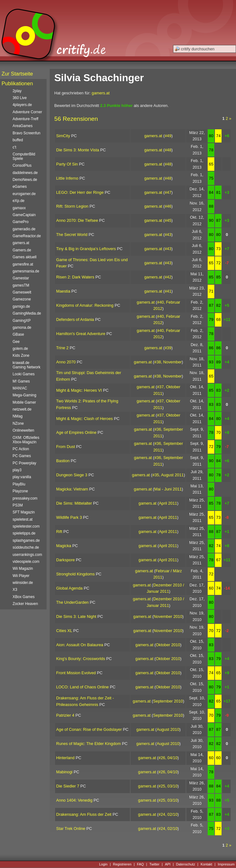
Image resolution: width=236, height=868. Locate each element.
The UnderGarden (73, 602)
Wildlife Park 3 (69, 517)
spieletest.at (22, 519)
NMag (18, 416)
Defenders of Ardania (75, 319)
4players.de (22, 105)
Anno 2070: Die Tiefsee (77, 220)
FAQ (140, 864)
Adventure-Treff (25, 119)
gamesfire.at (23, 264)
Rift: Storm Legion (72, 206)
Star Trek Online (71, 829)
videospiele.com (26, 562)
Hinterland (65, 758)
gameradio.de (24, 229)
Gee (16, 342)
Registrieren (122, 864)
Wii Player (21, 576)
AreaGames (22, 126)
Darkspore (66, 560)
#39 (168, 348)
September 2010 (168, 701)
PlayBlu (19, 484)
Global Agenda (70, 588)
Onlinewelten (23, 430)
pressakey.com (25, 498)
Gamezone (22, 299)
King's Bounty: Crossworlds (81, 659)
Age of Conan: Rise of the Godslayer (89, 729)
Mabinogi (65, 772)
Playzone (20, 491)
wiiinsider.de (23, 583)
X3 (15, 590)
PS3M (18, 505)
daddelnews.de (25, 173)
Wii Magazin (23, 568)
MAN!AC (20, 388)
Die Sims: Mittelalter (74, 503)
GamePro (21, 222)
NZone (18, 423)
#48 (168, 150)
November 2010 (168, 616)
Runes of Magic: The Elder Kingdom (89, 744)
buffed (18, 140)
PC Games (22, 456)
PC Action (21, 449)
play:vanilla (22, 477)
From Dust (66, 447)
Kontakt (206, 864)
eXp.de (19, 201)
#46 (168, 206)
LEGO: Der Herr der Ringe (80, 192)
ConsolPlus (22, 165)
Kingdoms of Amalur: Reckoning (85, 305)
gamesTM (21, 285)
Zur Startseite (17, 74)
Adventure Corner (27, 112)
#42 (168, 277)
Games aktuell (25, 257)
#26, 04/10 (168, 758)
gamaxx (19, 208)
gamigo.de (21, 306)
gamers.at (101, 93)
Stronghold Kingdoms (76, 574)
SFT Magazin (24, 512)
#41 (168, 291)
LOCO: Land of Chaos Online (83, 687)
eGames (20, 187)
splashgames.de (26, 540)
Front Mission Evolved (76, 673)
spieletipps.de (24, 533)
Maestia (63, 291)
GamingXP (22, 321)
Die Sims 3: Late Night (76, 616)
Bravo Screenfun (26, 133)
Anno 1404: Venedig (74, 800)
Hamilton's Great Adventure (81, 334)
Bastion (63, 461)
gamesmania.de (26, 271)
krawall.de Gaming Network (26, 365)
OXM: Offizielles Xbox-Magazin (26, 440)
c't (14, 147)
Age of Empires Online (76, 432)
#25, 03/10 (168, 786)
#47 (168, 192)
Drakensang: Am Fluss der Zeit (84, 814)
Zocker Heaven (25, 604)
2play (17, 91)
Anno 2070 (66, 362)
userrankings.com (27, 555)
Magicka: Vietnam (72, 489)
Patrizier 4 (65, 715)
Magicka (64, 546)
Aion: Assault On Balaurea (80, 645)
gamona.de (22, 328)
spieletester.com (26, 526)
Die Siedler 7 (68, 786)
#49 (168, 136)
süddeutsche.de (26, 547)
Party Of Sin (67, 164)
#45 (168, 220)
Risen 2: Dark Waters (75, 277)
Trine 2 (62, 348)
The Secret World (72, 235)
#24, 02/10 (168, 814)
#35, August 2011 (168, 475)
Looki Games (24, 374)
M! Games (21, 381)
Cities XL (64, 631)
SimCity (63, 136)
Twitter (155, 864)
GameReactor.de (27, 236)
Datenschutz (185, 864)
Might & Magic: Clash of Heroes (85, 419)
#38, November (168, 362)
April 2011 (168, 503)
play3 (17, 470)
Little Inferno (67, 178)
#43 (168, 235)
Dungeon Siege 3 (72, 475)
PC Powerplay (24, 463)
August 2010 (168, 729)
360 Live (20, 98)
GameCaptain (24, 215)
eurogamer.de (24, 194)
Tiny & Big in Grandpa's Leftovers (86, 249)
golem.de (20, 349)
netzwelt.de (22, 409)
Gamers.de (22, 250)
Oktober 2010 (168, 645)
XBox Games (24, 597)
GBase (18, 334)
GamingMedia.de (27, 313)
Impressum (226, 864)
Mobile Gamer (24, 402)
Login (103, 864)
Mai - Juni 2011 (168, 489)
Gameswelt (22, 292)
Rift (59, 532)
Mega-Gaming (24, 395)
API (168, 864)
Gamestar (21, 278)
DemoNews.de (25, 180)
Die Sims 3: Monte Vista (78, 150)
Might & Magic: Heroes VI (79, 390)
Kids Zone (21, 356)
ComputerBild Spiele (24, 156)
